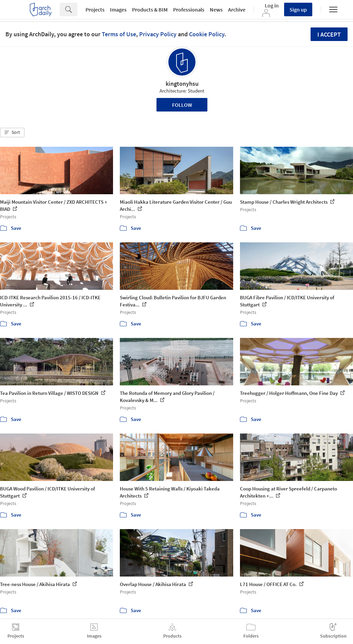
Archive (237, 9)
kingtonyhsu (182, 84)
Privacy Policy (158, 34)
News (216, 9)
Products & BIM (150, 9)
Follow (182, 105)
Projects (95, 9)
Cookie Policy (207, 34)
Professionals (189, 9)
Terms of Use (119, 34)
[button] (12, 133)
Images (118, 9)
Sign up (298, 9)
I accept (329, 34)
